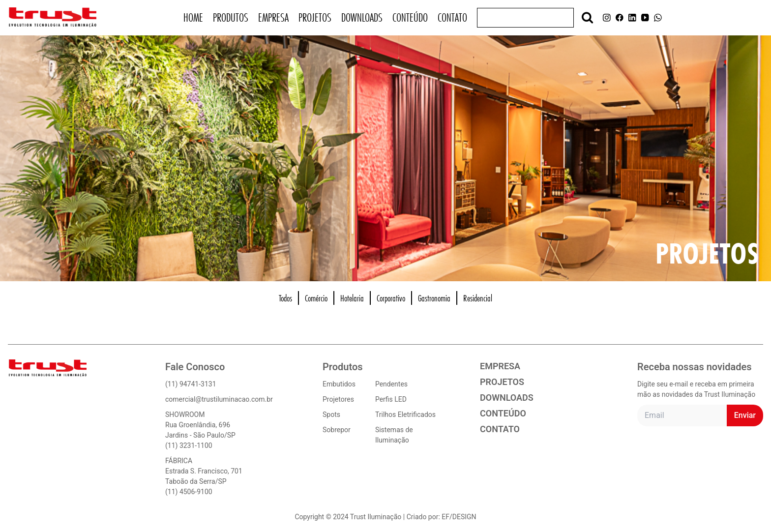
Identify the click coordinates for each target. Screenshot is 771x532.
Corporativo (391, 298)
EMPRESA (273, 17)
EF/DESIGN (459, 517)
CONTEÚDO (410, 17)
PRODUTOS (231, 17)
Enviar (745, 415)
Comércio (316, 298)
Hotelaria (352, 298)
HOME (193, 17)
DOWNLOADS (362, 17)
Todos (285, 298)
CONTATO (452, 17)
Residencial (478, 298)
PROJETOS (315, 17)
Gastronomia (434, 298)
